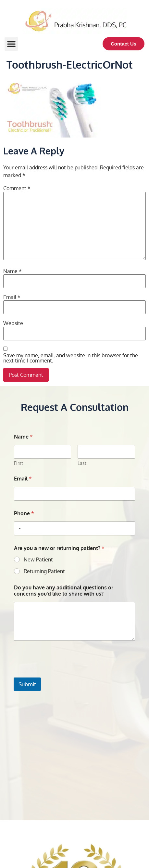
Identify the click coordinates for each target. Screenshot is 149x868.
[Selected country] (19, 528)
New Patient (38, 559)
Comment (17, 188)
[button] (11, 44)
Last (82, 463)
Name (12, 271)
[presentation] (63, 673)
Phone (24, 513)
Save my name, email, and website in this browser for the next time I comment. (71, 358)
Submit (27, 684)
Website (13, 323)
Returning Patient (44, 571)
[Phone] (74, 528)
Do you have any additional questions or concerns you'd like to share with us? (64, 591)
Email (12, 297)
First (19, 463)
